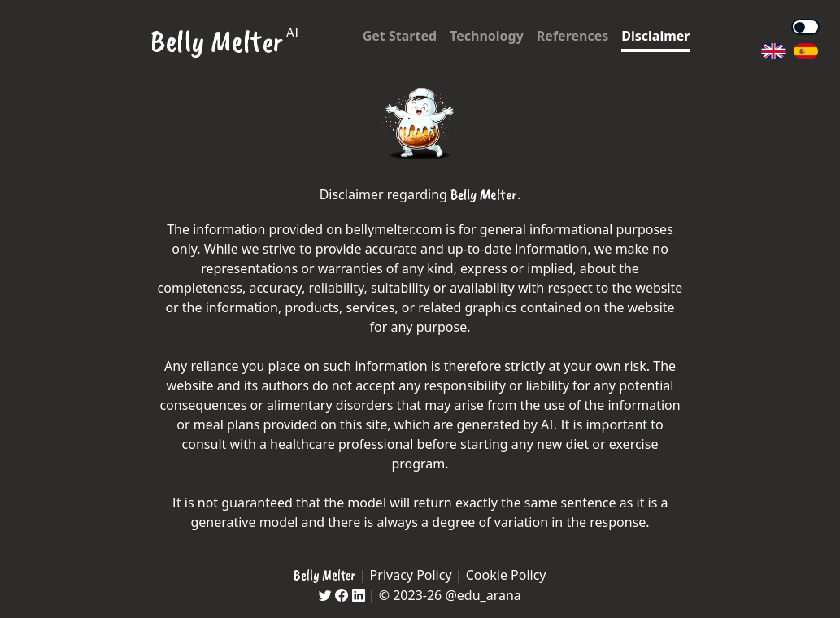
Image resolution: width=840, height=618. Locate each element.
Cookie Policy (506, 575)
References (572, 36)
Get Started (400, 36)
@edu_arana (483, 595)
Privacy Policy (411, 575)
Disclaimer (655, 36)
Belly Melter (217, 41)
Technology (487, 36)
